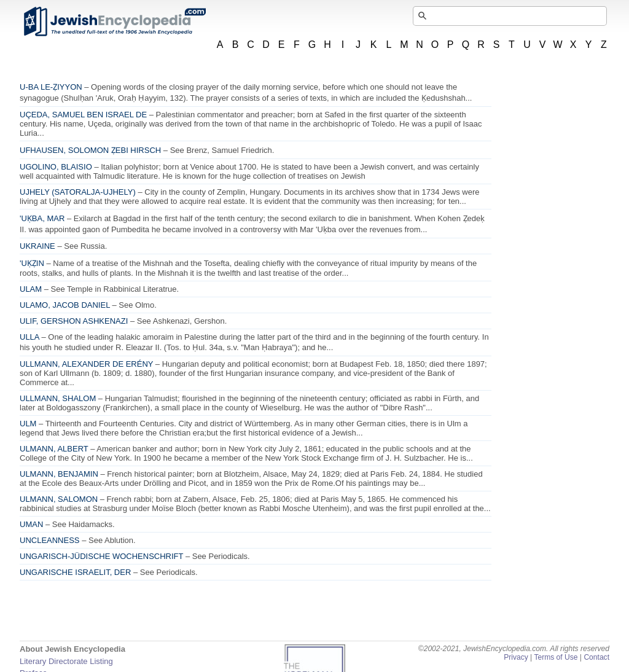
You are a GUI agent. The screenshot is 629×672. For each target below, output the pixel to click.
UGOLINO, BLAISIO (56, 167)
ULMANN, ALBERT (54, 449)
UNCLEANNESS (50, 540)
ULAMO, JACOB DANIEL (65, 305)
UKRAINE (37, 246)
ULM (28, 424)
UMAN (31, 524)
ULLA (29, 337)
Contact (596, 657)
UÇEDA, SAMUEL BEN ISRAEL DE (83, 115)
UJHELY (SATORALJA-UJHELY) (78, 192)
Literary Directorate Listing (66, 661)
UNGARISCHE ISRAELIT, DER (75, 572)
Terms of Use (556, 657)
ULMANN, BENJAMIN (59, 474)
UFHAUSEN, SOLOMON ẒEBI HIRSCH (90, 150)
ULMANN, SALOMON (59, 499)
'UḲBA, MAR (42, 218)
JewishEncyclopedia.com (114, 21)
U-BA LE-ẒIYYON (51, 87)
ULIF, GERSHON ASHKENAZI (74, 321)
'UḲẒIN (32, 263)
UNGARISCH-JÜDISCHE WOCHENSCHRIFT (101, 556)
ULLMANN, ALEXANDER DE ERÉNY (86, 364)
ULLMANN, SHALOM (58, 398)
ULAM (31, 289)
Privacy (516, 657)
